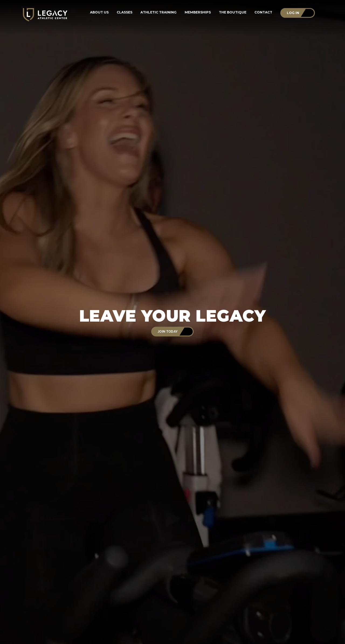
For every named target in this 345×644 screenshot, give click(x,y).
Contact (263, 12)
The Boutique (233, 12)
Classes (125, 12)
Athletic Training (158, 12)
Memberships (198, 12)
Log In (293, 13)
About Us (99, 12)
